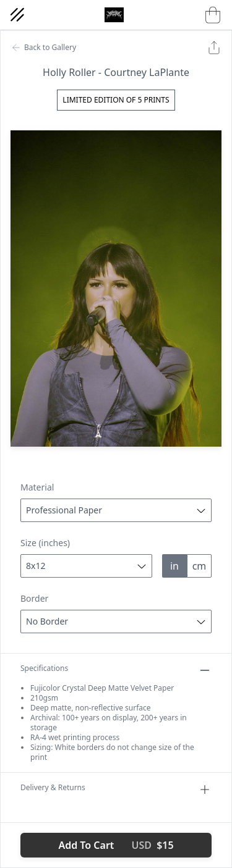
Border (34, 598)
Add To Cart (116, 845)
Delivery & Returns (116, 790)
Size (45, 543)
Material (37, 487)
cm (200, 566)
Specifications (116, 670)
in (174, 566)
